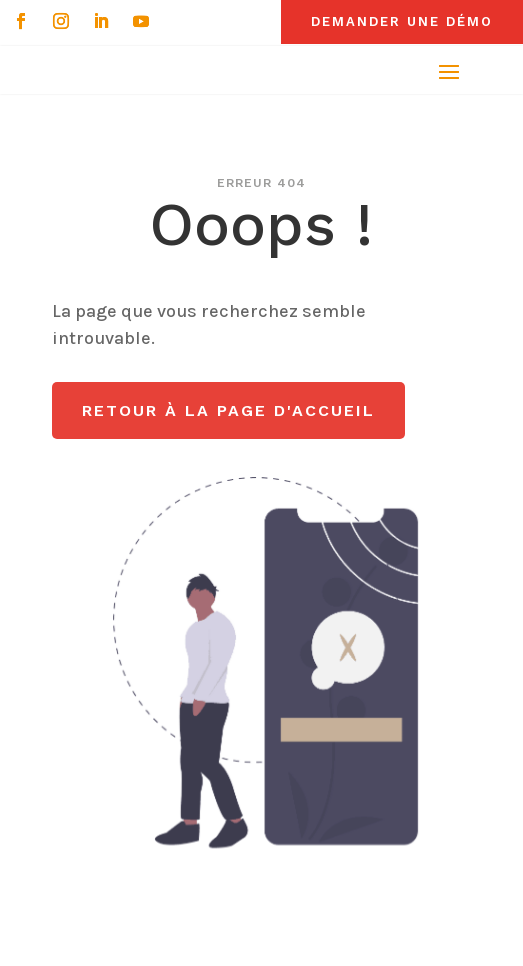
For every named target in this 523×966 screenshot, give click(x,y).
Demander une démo (402, 21)
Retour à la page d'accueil (228, 410)
